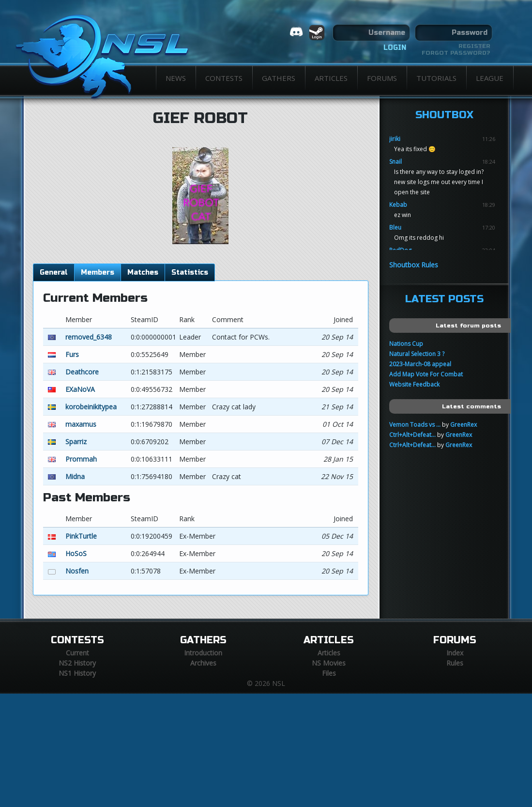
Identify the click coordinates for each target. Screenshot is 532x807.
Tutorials (436, 78)
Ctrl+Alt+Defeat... (412, 435)
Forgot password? (456, 53)
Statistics (190, 272)
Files (329, 673)
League (490, 78)
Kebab (398, 205)
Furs (72, 354)
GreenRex (464, 425)
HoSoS (76, 553)
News (176, 78)
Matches (143, 272)
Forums (382, 78)
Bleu (395, 227)
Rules (455, 663)
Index (455, 653)
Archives (203, 663)
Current (77, 653)
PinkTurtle (81, 536)
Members (98, 272)
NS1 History (77, 673)
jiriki (395, 139)
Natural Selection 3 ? (417, 354)
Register (474, 46)
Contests (224, 78)
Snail (395, 162)
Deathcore (82, 372)
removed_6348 (89, 337)
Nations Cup (406, 344)
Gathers (279, 78)
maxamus (81, 424)
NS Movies (329, 663)
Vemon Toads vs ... (415, 425)
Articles (331, 78)
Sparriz (76, 442)
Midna (75, 476)
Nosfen (77, 571)
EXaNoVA (80, 389)
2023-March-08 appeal (420, 364)
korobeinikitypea (91, 407)
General (54, 272)
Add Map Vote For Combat (426, 374)
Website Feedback (414, 384)
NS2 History (77, 663)
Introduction (203, 653)
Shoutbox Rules (414, 265)
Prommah (81, 459)
